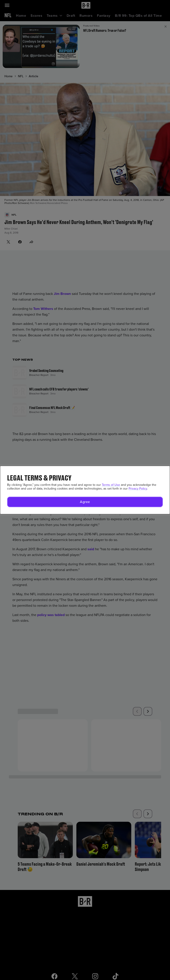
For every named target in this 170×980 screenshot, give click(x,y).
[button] (85, 502)
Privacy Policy (138, 489)
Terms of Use (111, 485)
